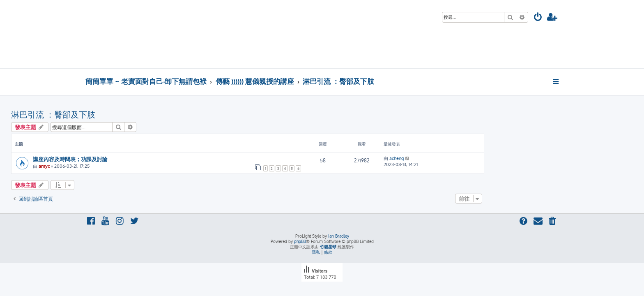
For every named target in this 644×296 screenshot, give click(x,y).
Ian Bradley (339, 236)
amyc (118, 166)
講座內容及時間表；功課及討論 (145, 159)
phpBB (300, 241)
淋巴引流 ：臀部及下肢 (128, 114)
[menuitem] (538, 18)
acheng (471, 158)
